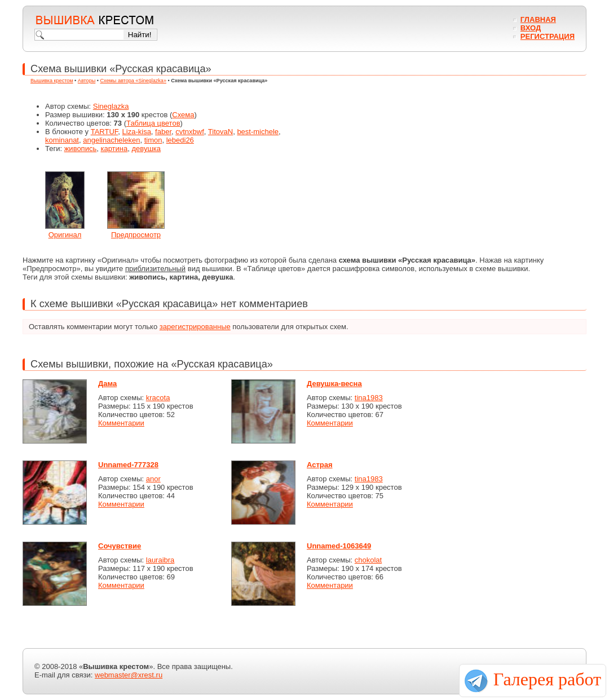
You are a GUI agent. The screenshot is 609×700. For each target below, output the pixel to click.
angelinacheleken (111, 140)
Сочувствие (120, 546)
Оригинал (65, 235)
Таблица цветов (153, 123)
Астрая (320, 465)
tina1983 (369, 398)
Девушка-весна (334, 384)
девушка (146, 149)
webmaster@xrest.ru (129, 675)
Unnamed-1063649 (339, 546)
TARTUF (105, 132)
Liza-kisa (137, 132)
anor (153, 479)
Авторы (87, 81)
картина (114, 149)
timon (153, 140)
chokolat (368, 560)
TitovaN (220, 132)
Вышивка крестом (52, 81)
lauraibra (160, 560)
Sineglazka (111, 106)
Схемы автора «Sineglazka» (133, 81)
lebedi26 (180, 140)
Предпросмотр (136, 235)
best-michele (258, 132)
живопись (81, 149)
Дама (107, 384)
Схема (183, 115)
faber (163, 132)
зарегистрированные (195, 327)
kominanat (62, 140)
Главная (538, 19)
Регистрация (548, 36)
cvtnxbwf (190, 132)
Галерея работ (547, 679)
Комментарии (121, 423)
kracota (158, 398)
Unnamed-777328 (128, 465)
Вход (531, 28)
